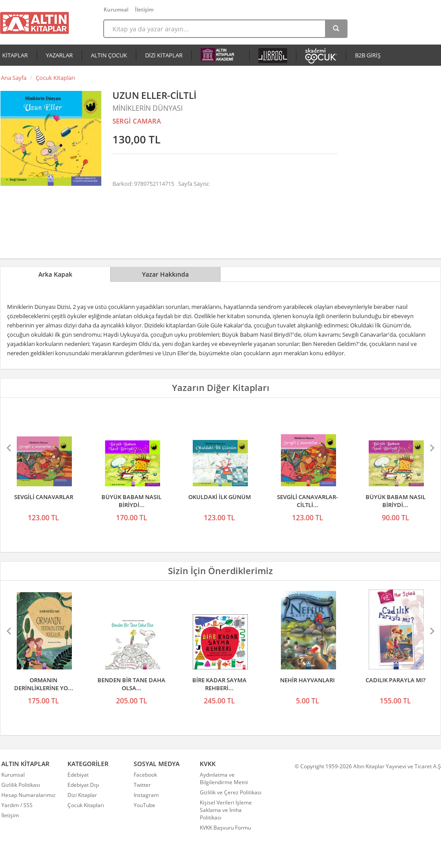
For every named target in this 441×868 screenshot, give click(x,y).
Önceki (10, 448)
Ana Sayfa (14, 78)
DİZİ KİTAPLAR (164, 55)
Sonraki (431, 448)
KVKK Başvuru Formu (225, 828)
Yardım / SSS (17, 805)
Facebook (145, 775)
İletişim (144, 9)
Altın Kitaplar (34, 23)
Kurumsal (116, 9)
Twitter (142, 785)
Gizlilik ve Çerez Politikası (231, 792)
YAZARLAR (59, 55)
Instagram (146, 795)
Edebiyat (78, 775)
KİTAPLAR (15, 55)
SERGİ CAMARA (137, 121)
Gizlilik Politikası (21, 785)
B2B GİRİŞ (368, 55)
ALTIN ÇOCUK (109, 55)
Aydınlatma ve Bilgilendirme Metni (224, 778)
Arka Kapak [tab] (55, 274)
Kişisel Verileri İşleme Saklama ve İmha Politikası (226, 810)
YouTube (144, 805)
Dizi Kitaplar (82, 795)
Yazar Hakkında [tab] (165, 274)
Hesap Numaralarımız (28, 795)
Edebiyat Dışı (83, 785)
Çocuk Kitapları (55, 78)
